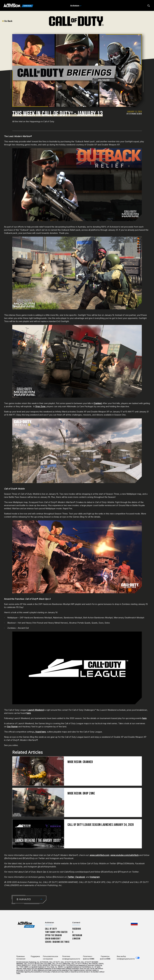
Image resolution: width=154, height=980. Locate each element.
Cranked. (98, 403)
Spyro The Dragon (53, 935)
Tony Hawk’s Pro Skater (56, 932)
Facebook (77, 929)
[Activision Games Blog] (18, 6)
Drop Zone (40, 406)
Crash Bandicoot (53, 939)
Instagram (77, 935)
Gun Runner (12, 727)
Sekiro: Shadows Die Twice (57, 942)
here (29, 713)
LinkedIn (76, 939)
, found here (40, 732)
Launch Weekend (36, 710)
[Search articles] (149, 6)
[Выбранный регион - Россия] (134, 923)
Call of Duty (51, 929)
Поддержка (35, 957)
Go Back (7, 21)
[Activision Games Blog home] (26, 925)
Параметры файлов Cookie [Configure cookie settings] (105, 958)
